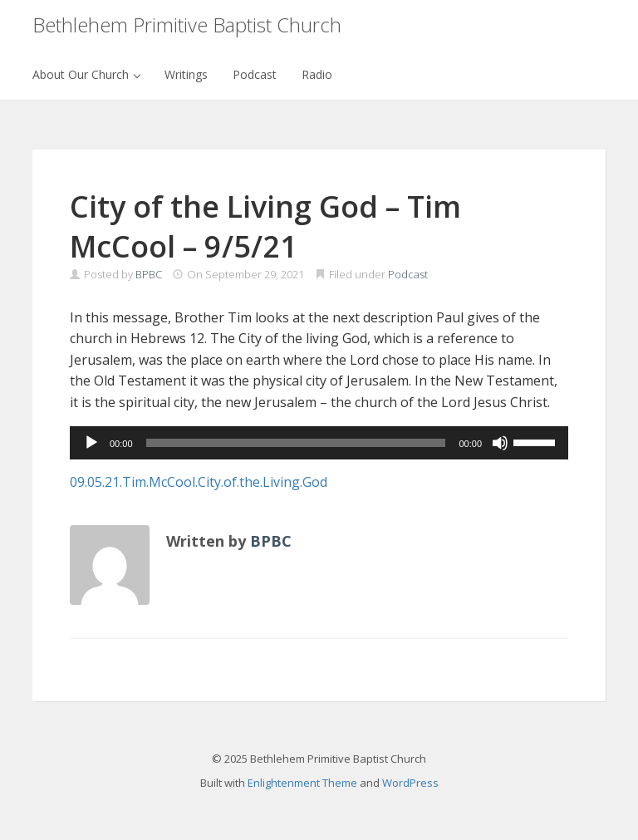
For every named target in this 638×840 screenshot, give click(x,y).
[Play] (91, 443)
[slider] (296, 443)
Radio (317, 74)
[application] (319, 443)
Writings (186, 74)
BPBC (149, 274)
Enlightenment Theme (302, 783)
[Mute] (500, 443)
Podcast (255, 74)
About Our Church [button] (86, 74)
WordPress (410, 783)
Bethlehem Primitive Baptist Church (187, 25)
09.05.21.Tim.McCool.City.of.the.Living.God (199, 482)
